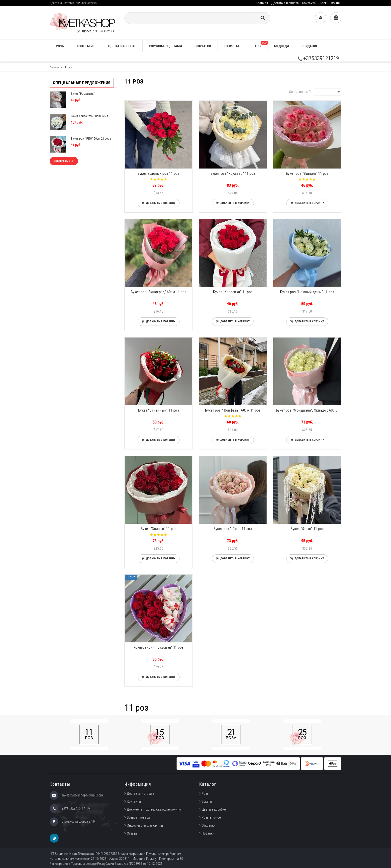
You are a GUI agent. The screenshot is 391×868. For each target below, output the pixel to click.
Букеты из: (86, 46)
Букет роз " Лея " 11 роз (233, 529)
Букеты (207, 801)
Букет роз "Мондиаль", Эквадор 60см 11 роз (308, 410)
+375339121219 (318, 58)
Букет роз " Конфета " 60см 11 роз (233, 410)
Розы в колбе (211, 817)
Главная (262, 3)
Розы (205, 793)
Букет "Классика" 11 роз (233, 292)
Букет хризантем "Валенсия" (90, 116)
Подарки (208, 833)
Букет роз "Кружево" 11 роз (233, 174)
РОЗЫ (60, 46)
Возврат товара (138, 817)
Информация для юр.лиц (145, 825)
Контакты (309, 3)
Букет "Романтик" (83, 94)
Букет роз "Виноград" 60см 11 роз (159, 292)
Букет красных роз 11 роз (158, 174)
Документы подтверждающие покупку (154, 809)
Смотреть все (64, 161)
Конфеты (231, 46)
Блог (323, 3)
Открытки (203, 46)
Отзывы (336, 3)
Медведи (281, 46)
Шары (260, 44)
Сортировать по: (301, 92)
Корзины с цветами (165, 46)
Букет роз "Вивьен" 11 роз (307, 174)
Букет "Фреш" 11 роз (307, 529)
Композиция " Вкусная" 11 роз (159, 647)
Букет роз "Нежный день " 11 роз (307, 292)
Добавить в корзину (160, 203)
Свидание (310, 46)
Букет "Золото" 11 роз (159, 529)
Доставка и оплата (285, 3)
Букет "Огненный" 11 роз (159, 410)
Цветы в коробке (122, 46)
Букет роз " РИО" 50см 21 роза (91, 138)
